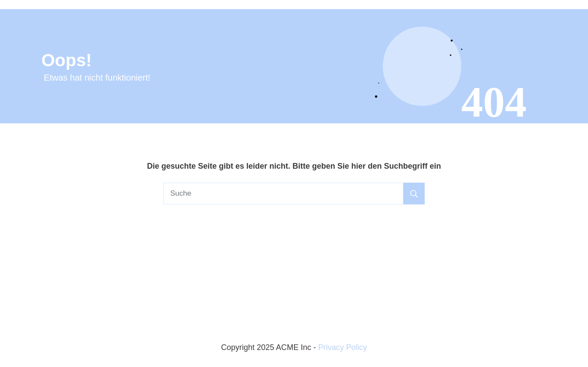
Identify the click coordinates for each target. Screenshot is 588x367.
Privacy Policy (343, 347)
